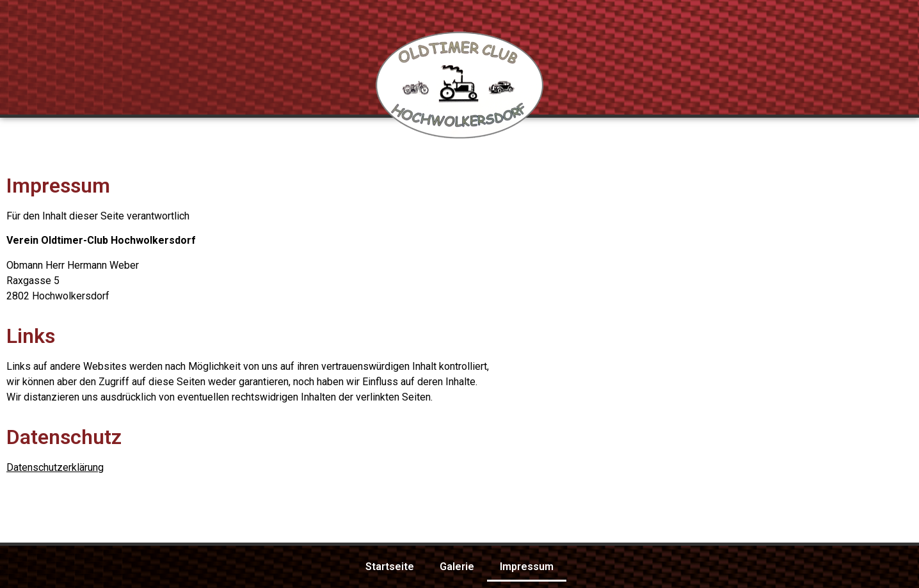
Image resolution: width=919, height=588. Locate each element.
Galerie (457, 567)
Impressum (527, 567)
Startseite (390, 567)
